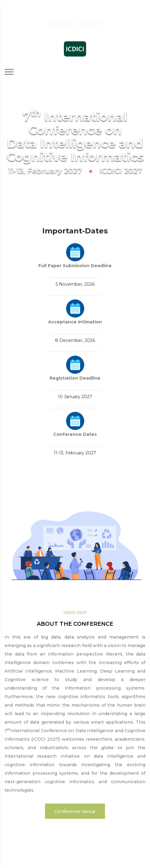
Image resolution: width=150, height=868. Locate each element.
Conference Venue (75, 811)
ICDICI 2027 (75, 613)
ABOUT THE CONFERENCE (75, 624)
